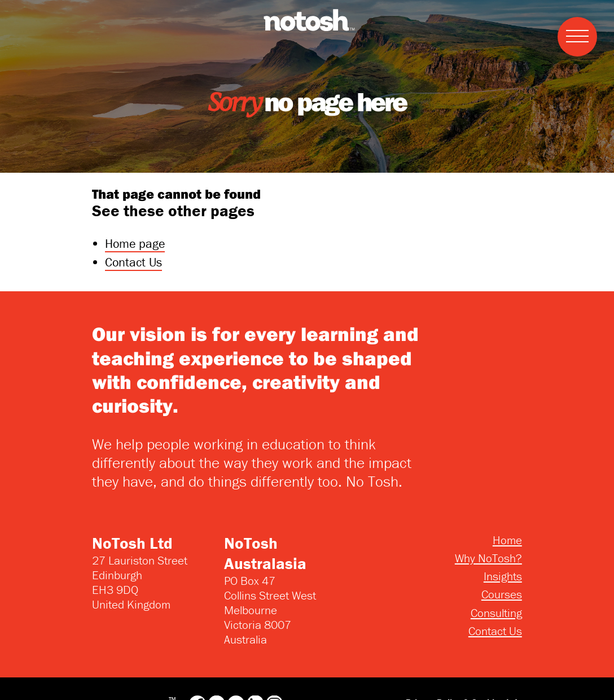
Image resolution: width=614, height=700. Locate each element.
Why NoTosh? (488, 558)
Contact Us (133, 262)
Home (507, 540)
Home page (135, 244)
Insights (503, 576)
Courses (502, 594)
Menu (573, 24)
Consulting (496, 613)
